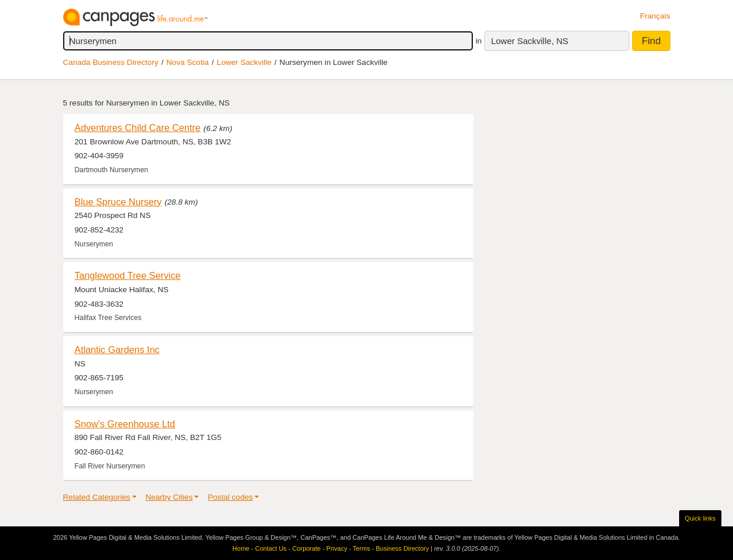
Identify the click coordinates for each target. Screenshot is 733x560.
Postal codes (230, 497)
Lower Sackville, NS (529, 41)
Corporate (306, 548)
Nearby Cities (169, 497)
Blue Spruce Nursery (118, 202)
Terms (362, 548)
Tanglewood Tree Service (128, 275)
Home (241, 548)
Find (651, 41)
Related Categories (97, 497)
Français (655, 16)
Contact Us (271, 548)
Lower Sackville (244, 62)
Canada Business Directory (111, 62)
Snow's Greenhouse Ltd (125, 424)
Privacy (337, 548)
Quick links (700, 518)
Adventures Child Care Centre (138, 128)
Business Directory (402, 548)
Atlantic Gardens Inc (117, 350)
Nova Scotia (187, 62)
